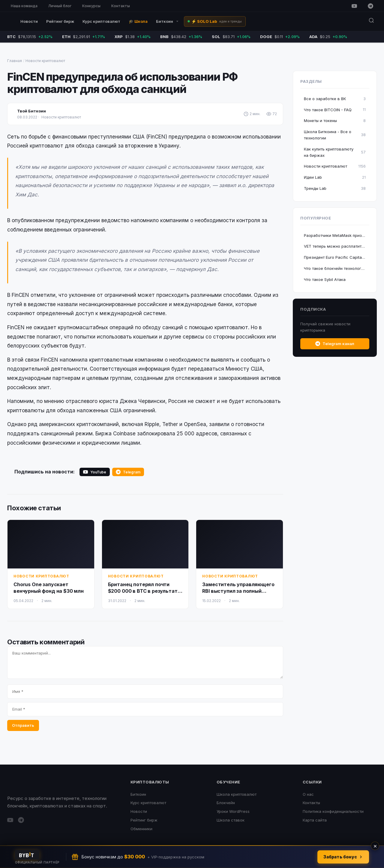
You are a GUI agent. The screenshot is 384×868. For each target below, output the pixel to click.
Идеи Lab (335, 177)
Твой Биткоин (31, 111)
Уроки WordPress (233, 811)
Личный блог (60, 6)
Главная (15, 61)
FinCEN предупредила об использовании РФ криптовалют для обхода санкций (122, 83)
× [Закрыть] (375, 846)
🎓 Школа (138, 21)
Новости (29, 21)
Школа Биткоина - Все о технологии (335, 135)
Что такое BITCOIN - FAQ (335, 110)
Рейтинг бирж (60, 21)
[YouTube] (354, 6)
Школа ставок (231, 820)
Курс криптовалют (101, 21)
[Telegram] (370, 6)
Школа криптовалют (237, 794)
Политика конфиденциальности (333, 811)
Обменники (141, 829)
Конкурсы (91, 6)
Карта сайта (315, 820)
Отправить (23, 725)
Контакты (121, 6)
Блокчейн (226, 803)
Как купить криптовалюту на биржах (335, 152)
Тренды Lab (335, 188)
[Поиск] (371, 21)
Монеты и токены (335, 121)
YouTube (95, 472)
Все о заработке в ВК (335, 99)
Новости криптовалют (45, 61)
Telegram (128, 472)
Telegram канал (335, 344)
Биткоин (168, 21)
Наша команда (24, 6)
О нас (308, 794)
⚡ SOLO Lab (217, 21)
